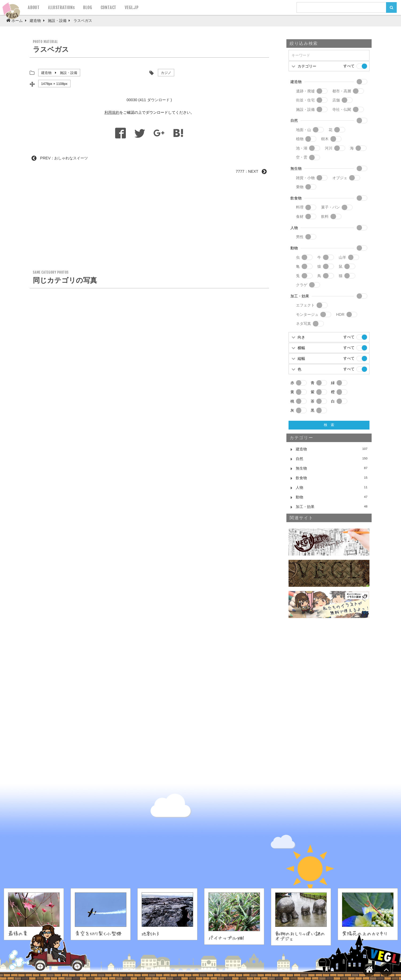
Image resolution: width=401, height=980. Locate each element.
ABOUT (34, 7)
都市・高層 (342, 91)
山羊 (342, 257)
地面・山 (303, 130)
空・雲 (302, 157)
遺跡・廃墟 (305, 91)
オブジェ (340, 178)
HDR (340, 314)
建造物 (46, 73)
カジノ (166, 73)
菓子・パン (330, 207)
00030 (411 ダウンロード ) (149, 100)
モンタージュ (307, 314)
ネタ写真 (303, 324)
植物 (300, 139)
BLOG (87, 7)
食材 (300, 217)
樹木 (325, 139)
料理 (300, 207)
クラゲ (302, 285)
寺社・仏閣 (342, 109)
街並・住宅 (305, 100)
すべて (349, 66)
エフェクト (305, 305)
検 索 (329, 425)
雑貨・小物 (305, 178)
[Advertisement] (149, 224)
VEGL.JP (132, 7)
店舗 (336, 100)
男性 (300, 237)
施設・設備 (69, 73)
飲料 (325, 217)
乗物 (300, 187)
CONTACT (109, 7)
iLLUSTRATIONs (61, 7)
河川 (329, 148)
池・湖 (302, 148)
